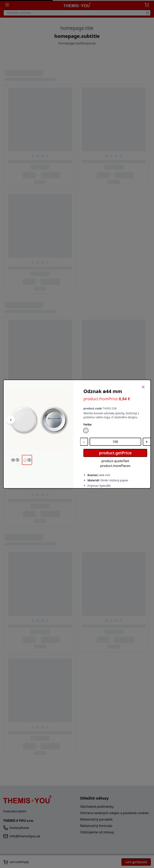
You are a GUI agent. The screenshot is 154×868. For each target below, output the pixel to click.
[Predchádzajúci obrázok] (11, 420)
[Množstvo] (115, 442)
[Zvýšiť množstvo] (147, 442)
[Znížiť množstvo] (84, 442)
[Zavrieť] (143, 387)
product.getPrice (115, 453)
